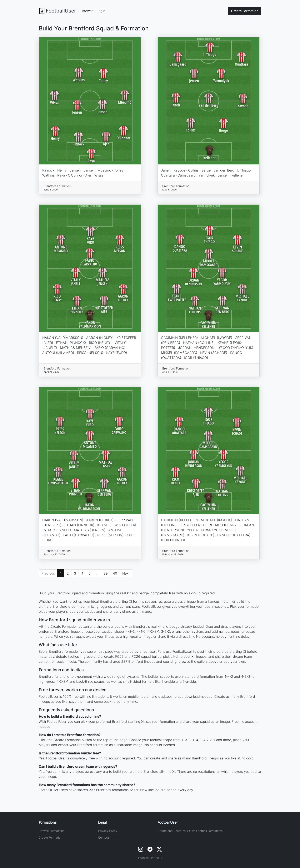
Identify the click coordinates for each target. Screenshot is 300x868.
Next (126, 573)
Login (101, 11)
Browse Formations (52, 831)
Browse (88, 11)
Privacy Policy (108, 831)
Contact (104, 837)
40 (115, 573)
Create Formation (50, 837)
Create (245, 11)
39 (106, 573)
